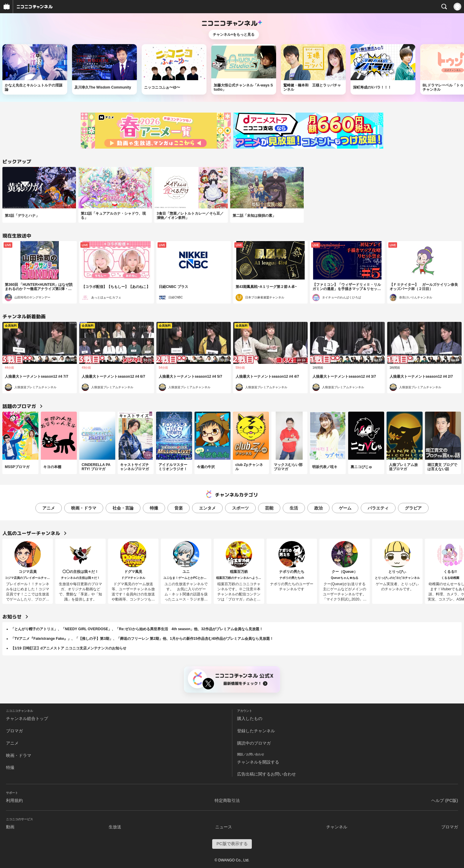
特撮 (154, 508)
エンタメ (207, 508)
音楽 (179, 508)
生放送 (115, 827)
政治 (318, 508)
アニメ (49, 508)
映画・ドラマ (84, 508)
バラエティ (378, 508)
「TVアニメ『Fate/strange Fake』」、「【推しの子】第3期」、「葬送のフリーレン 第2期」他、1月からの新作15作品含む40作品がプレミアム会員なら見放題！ (142, 639)
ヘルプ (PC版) (445, 800)
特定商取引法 (227, 800)
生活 (294, 508)
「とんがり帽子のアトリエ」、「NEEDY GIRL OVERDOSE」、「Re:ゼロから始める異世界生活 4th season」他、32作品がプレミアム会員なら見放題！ (137, 629)
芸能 (269, 508)
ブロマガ (14, 731)
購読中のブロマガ (254, 743)
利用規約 (14, 800)
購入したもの (250, 718)
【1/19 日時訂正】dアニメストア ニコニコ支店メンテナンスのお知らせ (69, 648)
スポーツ (240, 508)
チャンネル (337, 827)
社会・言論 (123, 508)
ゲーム (345, 508)
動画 (10, 827)
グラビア (413, 508)
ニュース (224, 827)
